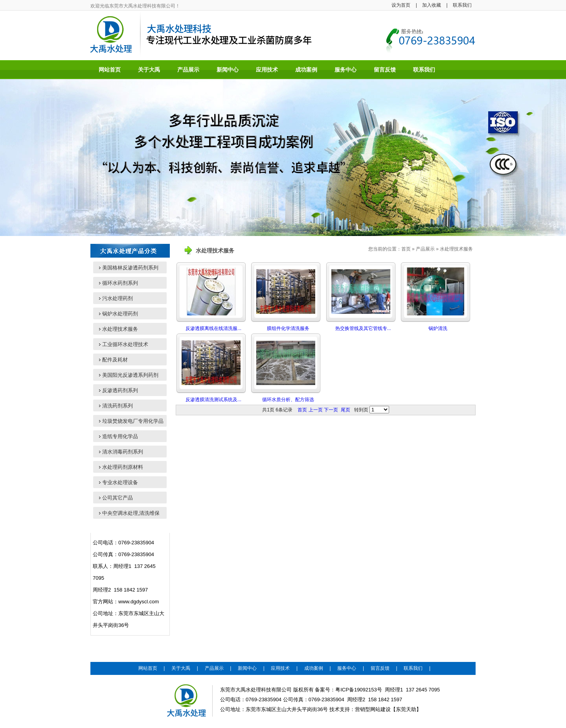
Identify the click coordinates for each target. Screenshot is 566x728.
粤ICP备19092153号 (359, 690)
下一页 (331, 410)
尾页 (345, 410)
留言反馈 (380, 668)
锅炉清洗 (438, 328)
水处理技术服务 (456, 249)
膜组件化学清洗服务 (288, 328)
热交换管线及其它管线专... (363, 328)
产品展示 (425, 249)
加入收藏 (432, 5)
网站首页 (148, 668)
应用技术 (280, 668)
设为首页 (401, 5)
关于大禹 (181, 668)
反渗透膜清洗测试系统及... (213, 400)
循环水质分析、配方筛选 (288, 400)
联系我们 (462, 5)
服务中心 (347, 668)
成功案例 (314, 668)
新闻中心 (247, 668)
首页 (406, 249)
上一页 (316, 410)
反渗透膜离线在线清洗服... (213, 328)
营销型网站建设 (373, 709)
